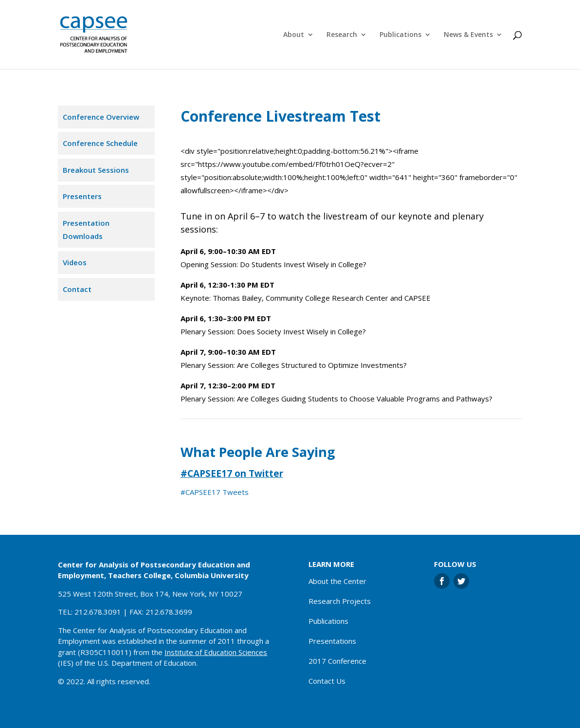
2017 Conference (337, 661)
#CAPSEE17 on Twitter (232, 473)
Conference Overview (101, 117)
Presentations (332, 641)
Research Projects (340, 601)
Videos (75, 262)
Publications (400, 35)
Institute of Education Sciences (216, 652)
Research (342, 35)
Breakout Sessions (96, 170)
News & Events (468, 35)
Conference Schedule (100, 143)
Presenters (82, 196)
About (294, 35)
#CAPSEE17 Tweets (215, 492)
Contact (77, 289)
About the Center (337, 581)
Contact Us (327, 681)
